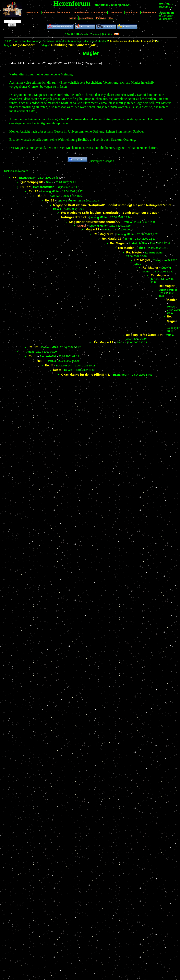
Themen (95, 34)
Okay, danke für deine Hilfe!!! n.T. (85, 374)
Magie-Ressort (24, 45)
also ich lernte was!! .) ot (144, 335)
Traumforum (132, 12)
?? (14, 178)
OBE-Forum (116, 12)
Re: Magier (118, 243)
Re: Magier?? (103, 234)
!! (21, 351)
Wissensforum (149, 12)
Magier (172, 300)
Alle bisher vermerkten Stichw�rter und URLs (133, 41)
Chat (111, 18)
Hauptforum (33, 12)
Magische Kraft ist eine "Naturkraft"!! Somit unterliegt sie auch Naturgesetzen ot (112, 205)
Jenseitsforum (81, 12)
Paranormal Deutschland (109, 5)
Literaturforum (99, 12)
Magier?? (92, 229)
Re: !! (32, 356)
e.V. (128, 5)
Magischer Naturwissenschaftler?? (95, 222)
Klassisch (82, 34)
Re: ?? (25, 187)
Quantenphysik (32, 182)
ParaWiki (101, 18)
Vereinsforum (86, 18)
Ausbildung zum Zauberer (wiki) (74, 45)
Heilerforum (48, 12)
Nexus (73, 18)
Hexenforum (64, 12)
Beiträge (107, 34)
